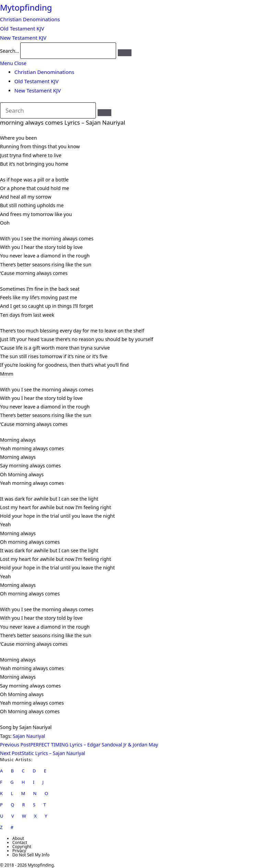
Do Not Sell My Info (31, 855)
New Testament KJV (37, 90)
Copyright (22, 847)
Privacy (19, 851)
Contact (20, 842)
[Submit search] (104, 113)
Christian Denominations (44, 72)
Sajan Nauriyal (29, 736)
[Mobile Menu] (13, 63)
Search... (10, 51)
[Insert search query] (48, 111)
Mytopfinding (26, 7)
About (18, 838)
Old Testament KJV (36, 81)
